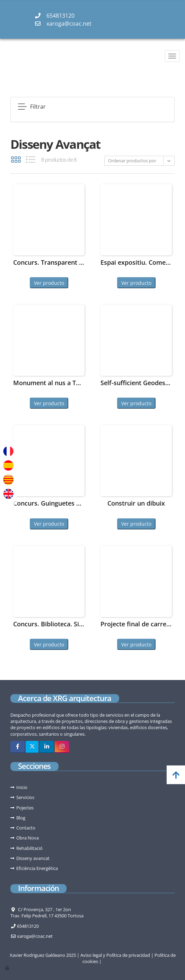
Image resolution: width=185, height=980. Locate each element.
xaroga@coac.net (69, 24)
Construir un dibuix (136, 503)
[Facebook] (17, 747)
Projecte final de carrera (136, 624)
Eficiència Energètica (37, 868)
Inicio (22, 787)
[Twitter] (32, 747)
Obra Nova (28, 838)
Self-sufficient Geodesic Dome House (136, 383)
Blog (21, 818)
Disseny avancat (33, 858)
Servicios (25, 797)
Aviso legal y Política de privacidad (115, 955)
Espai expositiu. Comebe (136, 262)
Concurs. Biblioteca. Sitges (49, 624)
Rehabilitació (29, 848)
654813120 (60, 16)
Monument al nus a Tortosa (49, 383)
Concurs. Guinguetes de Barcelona (49, 503)
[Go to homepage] (3, 56)
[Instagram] (62, 747)
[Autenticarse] (8, 968)
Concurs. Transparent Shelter (49, 262)
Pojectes (25, 808)
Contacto (26, 828)
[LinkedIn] (47, 747)
